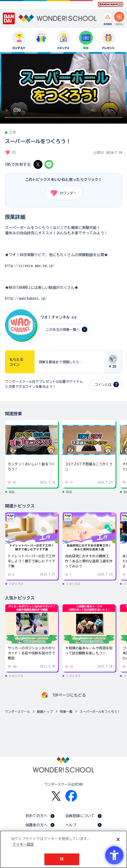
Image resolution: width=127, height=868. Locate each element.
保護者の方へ (36, 825)
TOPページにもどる (69, 695)
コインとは (103, 385)
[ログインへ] (119, 17)
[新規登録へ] (108, 17)
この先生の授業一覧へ (63, 329)
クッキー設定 (23, 844)
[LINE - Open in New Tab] (49, 164)
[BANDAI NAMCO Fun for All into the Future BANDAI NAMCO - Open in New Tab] (110, 5)
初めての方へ (36, 816)
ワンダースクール (17, 712)
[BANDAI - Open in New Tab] (9, 18)
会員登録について (80, 816)
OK (62, 859)
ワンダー (62, 193)
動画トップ (45, 712)
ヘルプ (71, 825)
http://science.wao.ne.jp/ (30, 266)
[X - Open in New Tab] (38, 164)
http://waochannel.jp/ (26, 299)
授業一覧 (66, 712)
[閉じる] (118, 839)
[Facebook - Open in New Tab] (71, 796)
